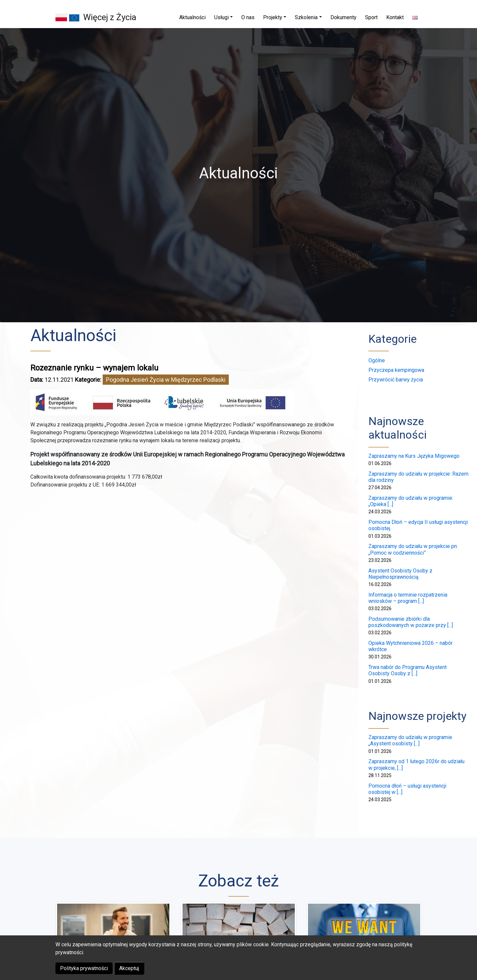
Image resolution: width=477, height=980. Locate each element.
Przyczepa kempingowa (396, 370)
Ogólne (377, 360)
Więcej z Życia (110, 17)
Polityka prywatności (84, 968)
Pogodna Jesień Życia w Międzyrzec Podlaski (166, 380)
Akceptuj (129, 968)
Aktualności (73, 335)
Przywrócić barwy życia (396, 380)
